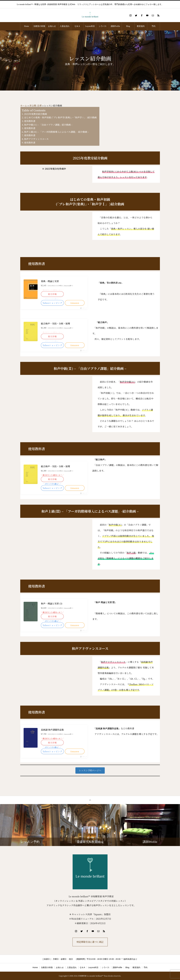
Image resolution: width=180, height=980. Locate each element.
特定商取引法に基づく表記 (90, 942)
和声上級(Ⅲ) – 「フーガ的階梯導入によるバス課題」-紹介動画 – (57, 132)
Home (27, 26)
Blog (128, 26)
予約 (153, 26)
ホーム (24, 106)
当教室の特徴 (39, 26)
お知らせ (52, 26)
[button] (90, 770)
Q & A (77, 26)
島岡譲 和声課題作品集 (52, 730)
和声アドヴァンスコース (36, 139)
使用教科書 (30, 121)
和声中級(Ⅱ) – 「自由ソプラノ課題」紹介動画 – (48, 125)
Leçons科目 (90, 26)
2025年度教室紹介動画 (35, 114)
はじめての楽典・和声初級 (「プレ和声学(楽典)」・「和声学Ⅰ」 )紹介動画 (60, 117)
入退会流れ (65, 26)
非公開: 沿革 (36, 106)
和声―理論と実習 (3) (52, 604)
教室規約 (141, 26)
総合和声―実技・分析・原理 (55, 324)
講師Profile (115, 26)
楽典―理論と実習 (50, 281)
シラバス (103, 26)
